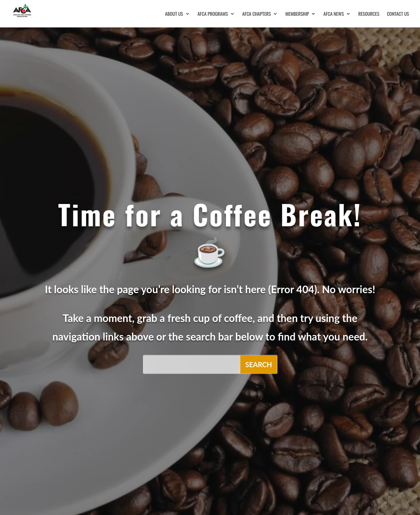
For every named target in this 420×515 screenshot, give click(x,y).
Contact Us (398, 14)
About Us (174, 14)
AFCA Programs (213, 14)
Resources (369, 14)
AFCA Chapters (257, 14)
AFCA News (334, 14)
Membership (297, 14)
